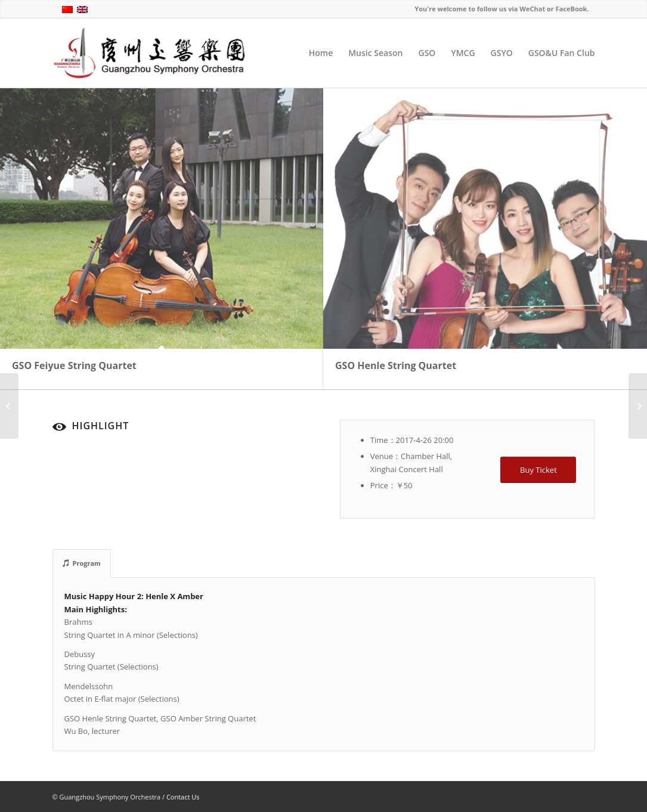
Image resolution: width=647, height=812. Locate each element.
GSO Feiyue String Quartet (74, 365)
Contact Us (183, 797)
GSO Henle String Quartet (396, 365)
